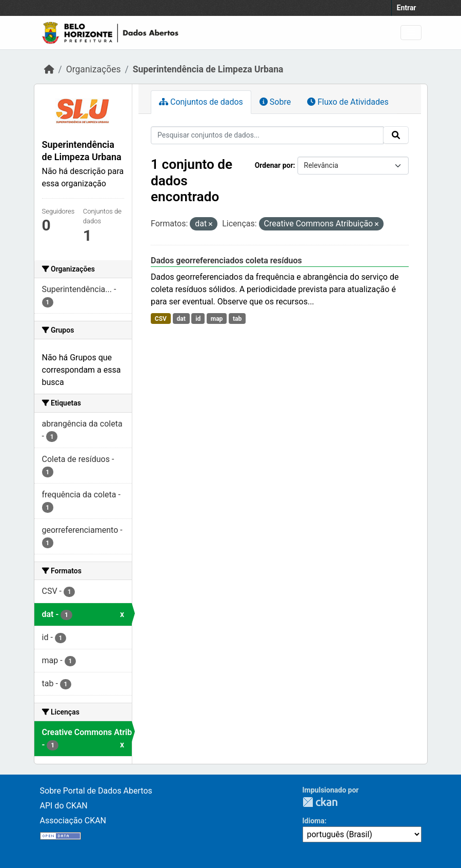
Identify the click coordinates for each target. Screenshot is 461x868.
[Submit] (396, 135)
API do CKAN (64, 806)
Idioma (314, 821)
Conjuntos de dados (201, 102)
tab (237, 319)
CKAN (320, 802)
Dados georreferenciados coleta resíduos (226, 261)
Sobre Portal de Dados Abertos (96, 791)
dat (181, 319)
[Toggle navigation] (411, 33)
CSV (161, 319)
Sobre (275, 102)
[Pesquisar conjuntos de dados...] (267, 135)
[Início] (49, 69)
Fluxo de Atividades (348, 102)
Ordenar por (274, 165)
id (198, 319)
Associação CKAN (73, 821)
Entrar (407, 8)
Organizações (94, 69)
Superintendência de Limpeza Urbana (208, 69)
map (217, 319)
